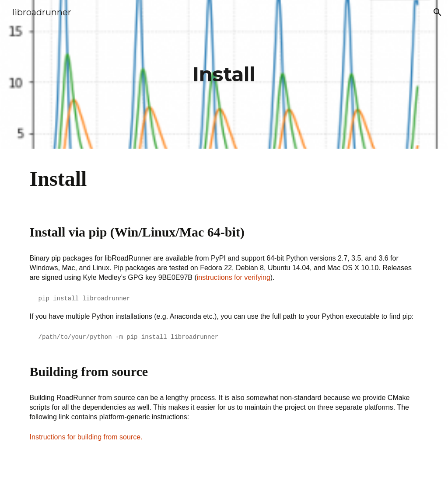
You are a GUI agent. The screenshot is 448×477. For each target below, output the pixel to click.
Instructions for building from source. (86, 437)
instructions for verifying (234, 277)
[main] (224, 75)
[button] (437, 12)
